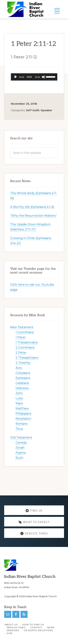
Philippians (23, 414)
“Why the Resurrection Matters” (33, 216)
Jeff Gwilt (33, 110)
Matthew (22, 408)
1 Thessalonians (27, 342)
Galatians (22, 383)
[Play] (16, 77)
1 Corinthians (25, 332)
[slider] (29, 77)
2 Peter (21, 353)
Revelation (23, 419)
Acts (19, 368)
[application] (34, 77)
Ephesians (23, 378)
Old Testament (21, 437)
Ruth (19, 458)
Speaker (46, 110)
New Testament (22, 327)
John (19, 393)
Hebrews (22, 388)
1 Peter (21, 337)
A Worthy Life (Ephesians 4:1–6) (32, 207)
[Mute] (44, 77)
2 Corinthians (25, 347)
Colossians (23, 373)
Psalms (21, 453)
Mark (19, 403)
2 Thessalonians (27, 358)
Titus (19, 429)
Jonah (20, 448)
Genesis (21, 443)
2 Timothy (23, 363)
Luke (19, 398)
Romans (21, 424)
